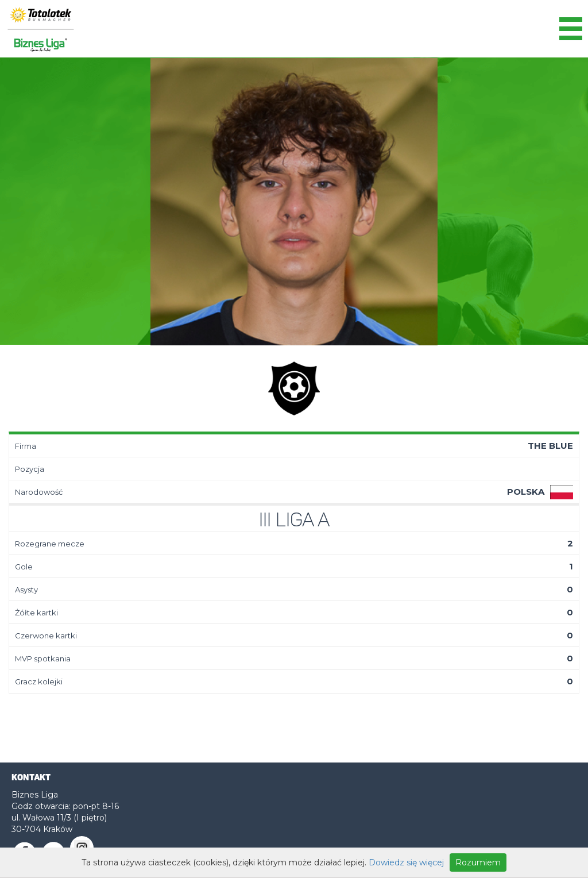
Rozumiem (478, 862)
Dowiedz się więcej (406, 862)
